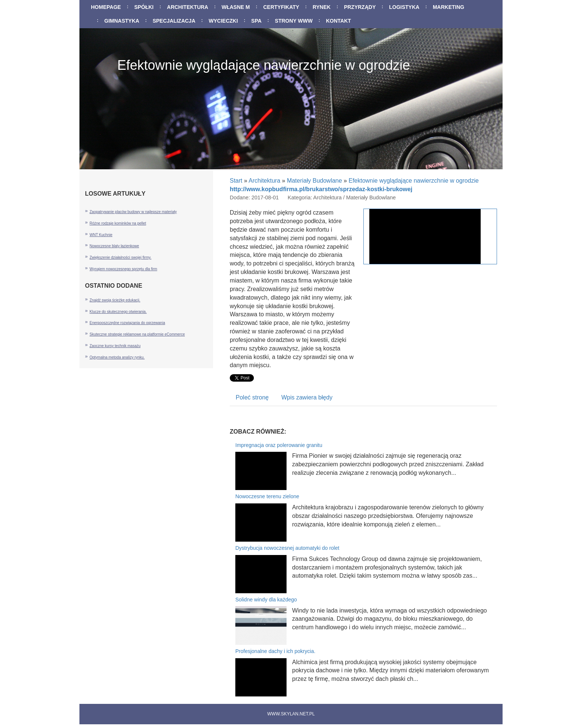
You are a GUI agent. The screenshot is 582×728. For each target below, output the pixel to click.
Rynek (322, 7)
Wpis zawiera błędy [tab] (307, 397)
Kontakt (338, 21)
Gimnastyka (122, 21)
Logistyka (404, 7)
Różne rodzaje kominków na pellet (118, 223)
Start (236, 181)
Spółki (144, 7)
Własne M (236, 7)
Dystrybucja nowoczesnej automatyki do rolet (287, 548)
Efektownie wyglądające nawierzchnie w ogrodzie (413, 181)
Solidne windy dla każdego (266, 600)
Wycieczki (223, 21)
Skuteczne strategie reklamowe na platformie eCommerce (137, 334)
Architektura (188, 7)
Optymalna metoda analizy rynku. (117, 357)
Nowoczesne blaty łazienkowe (114, 246)
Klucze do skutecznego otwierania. (118, 312)
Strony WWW (294, 21)
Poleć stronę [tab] (252, 397)
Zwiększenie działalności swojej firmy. (120, 257)
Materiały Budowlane (315, 181)
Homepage (106, 7)
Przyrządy (360, 7)
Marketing (449, 7)
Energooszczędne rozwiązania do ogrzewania (127, 323)
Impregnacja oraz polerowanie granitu (279, 445)
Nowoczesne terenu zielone (267, 496)
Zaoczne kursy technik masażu (115, 346)
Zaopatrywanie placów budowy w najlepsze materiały (133, 212)
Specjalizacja (174, 21)
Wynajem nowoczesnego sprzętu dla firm (123, 269)
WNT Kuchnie (101, 235)
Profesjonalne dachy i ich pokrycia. (275, 651)
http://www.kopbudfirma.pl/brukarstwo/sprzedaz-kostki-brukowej (321, 189)
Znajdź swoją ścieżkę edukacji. (115, 300)
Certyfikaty (281, 7)
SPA (256, 21)
